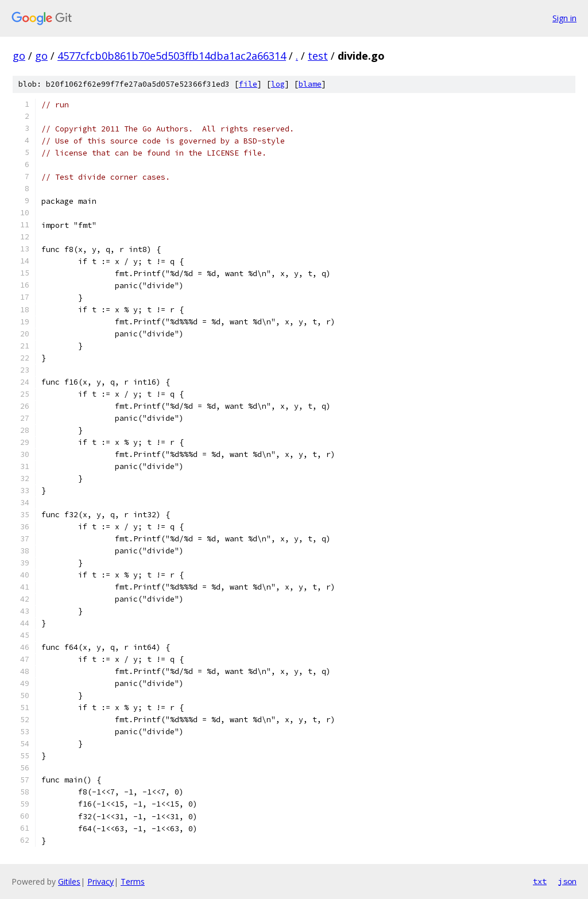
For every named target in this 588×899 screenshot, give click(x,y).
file (248, 84)
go (19, 56)
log (278, 84)
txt (540, 881)
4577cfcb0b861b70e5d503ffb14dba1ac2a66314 (172, 56)
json (567, 881)
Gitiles (69, 881)
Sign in (564, 18)
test (318, 56)
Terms (133, 881)
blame (310, 84)
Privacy (100, 881)
